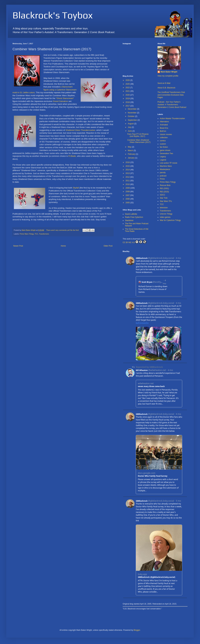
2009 (128, 188)
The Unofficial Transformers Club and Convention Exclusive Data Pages (171, 95)
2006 (128, 199)
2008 (128, 192)
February (132, 154)
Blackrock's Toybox (53, 15)
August (131, 124)
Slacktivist (129, 220)
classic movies (166, 134)
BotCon (163, 131)
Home (63, 246)
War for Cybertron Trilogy (170, 220)
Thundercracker (80, 130)
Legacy (163, 157)
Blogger (137, 630)
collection (164, 138)
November (132, 113)
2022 (128, 88)
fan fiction (164, 147)
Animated (164, 125)
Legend (163, 160)
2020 (128, 95)
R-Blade (72, 156)
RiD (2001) (164, 188)
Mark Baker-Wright (169, 72)
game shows (165, 150)
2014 (128, 170)
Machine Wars (166, 166)
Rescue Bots (165, 185)
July (130, 127)
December (132, 109)
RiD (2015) (164, 192)
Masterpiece (165, 169)
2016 (128, 162)
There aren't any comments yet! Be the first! (63, 230)
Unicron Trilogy (166, 214)
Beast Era (164, 128)
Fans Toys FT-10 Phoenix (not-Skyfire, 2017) (138, 135)
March (131, 151)
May (130, 147)
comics (163, 141)
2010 (128, 184)
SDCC (162, 195)
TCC (36, 234)
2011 (128, 181)
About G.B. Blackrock (166, 88)
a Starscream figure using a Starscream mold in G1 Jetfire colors (45, 90)
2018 (128, 102)
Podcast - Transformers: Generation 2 (172, 105)
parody (163, 173)
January (131, 158)
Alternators (164, 122)
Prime (162, 179)
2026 (128, 80)
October (131, 116)
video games (165, 217)
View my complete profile (168, 76)
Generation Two (166, 153)
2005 (128, 203)
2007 (128, 195)
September (133, 120)
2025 (128, 84)
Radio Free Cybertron (134, 217)
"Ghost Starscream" (65, 98)
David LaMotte (131, 214)
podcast (163, 176)
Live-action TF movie (169, 163)
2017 (128, 106)
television (164, 208)
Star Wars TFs (166, 201)
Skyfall (76, 188)
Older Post (108, 246)
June (130, 131)
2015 (128, 166)
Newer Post (18, 246)
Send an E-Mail (164, 83)
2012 (128, 177)
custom (163, 144)
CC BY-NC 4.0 (135, 242)
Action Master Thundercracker (172, 118)
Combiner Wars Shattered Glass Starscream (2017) (139, 141)
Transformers (44, 234)
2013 (128, 173)
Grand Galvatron (60, 101)
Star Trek (164, 198)
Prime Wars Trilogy (27, 234)
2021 (128, 91)
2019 (128, 99)
